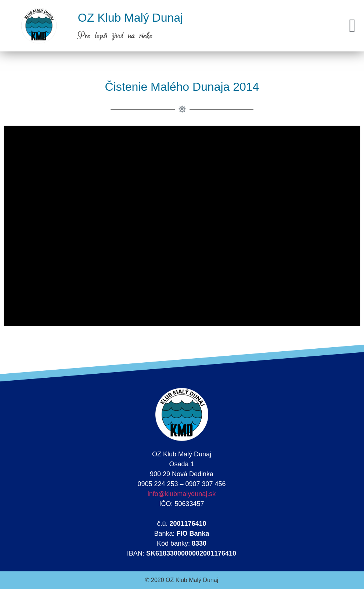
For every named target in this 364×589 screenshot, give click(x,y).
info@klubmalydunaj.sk (182, 494)
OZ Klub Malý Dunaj (130, 18)
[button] (352, 26)
